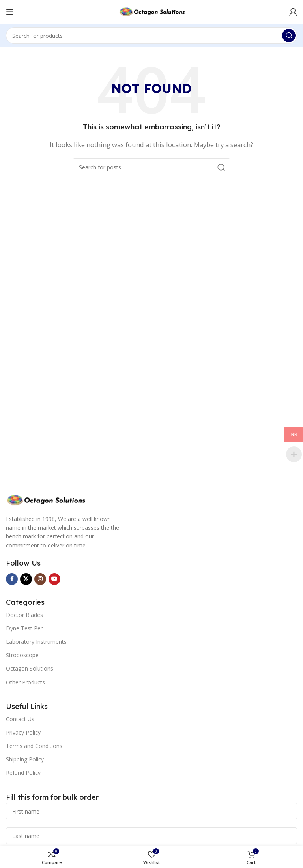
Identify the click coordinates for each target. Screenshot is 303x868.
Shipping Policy (25, 759)
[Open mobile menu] (10, 12)
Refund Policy (23, 773)
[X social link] (26, 579)
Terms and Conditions (34, 746)
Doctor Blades (24, 615)
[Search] (151, 36)
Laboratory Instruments (36, 642)
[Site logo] (151, 11)
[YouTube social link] (54, 579)
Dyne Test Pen (25, 628)
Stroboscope (22, 655)
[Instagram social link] (40, 579)
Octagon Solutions (30, 668)
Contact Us (20, 719)
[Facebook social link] (12, 579)
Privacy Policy (23, 732)
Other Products (25, 682)
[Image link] (45, 499)
